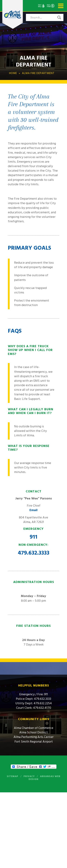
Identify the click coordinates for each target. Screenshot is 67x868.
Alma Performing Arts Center (33, 737)
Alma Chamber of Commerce (34, 728)
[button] (59, 17)
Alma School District (33, 732)
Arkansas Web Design (44, 778)
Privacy (29, 776)
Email (33, 510)
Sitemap (13, 776)
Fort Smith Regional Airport (34, 742)
